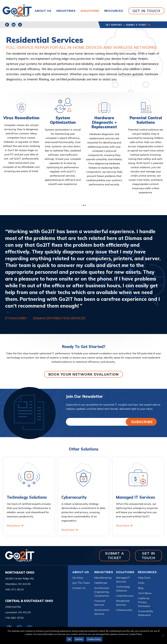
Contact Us (79, 588)
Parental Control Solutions (146, 120)
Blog (141, 588)
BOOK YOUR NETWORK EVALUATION (83, 374)
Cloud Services (125, 596)
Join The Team (81, 583)
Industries (66, 11)
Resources (114, 11)
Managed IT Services (123, 580)
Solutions (90, 11)
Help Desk (144, 578)
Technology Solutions (123, 589)
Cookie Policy (94, 639)
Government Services (102, 612)
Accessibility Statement (146, 613)
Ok (69, 639)
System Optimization (63, 120)
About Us (43, 11)
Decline (79, 639)
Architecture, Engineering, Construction (102, 592)
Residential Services (123, 603)
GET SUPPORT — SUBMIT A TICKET (128, 25)
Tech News (145, 593)
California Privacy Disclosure (144, 602)
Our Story (78, 578)
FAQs (141, 583)
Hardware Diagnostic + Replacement (104, 122)
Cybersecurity (124, 610)
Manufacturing (103, 578)
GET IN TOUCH (146, 11)
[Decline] (163, 635)
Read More (13, 526)
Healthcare (101, 583)
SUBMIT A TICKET (115, 555)
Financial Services (100, 603)
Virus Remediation (21, 118)
